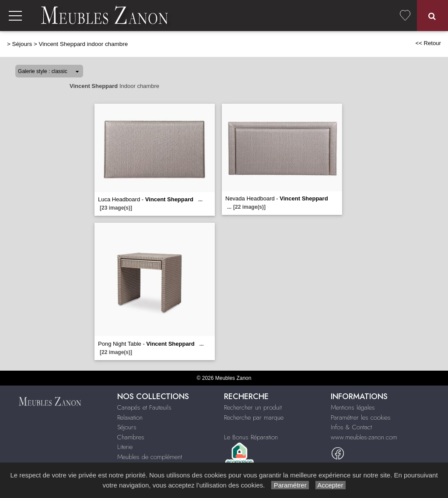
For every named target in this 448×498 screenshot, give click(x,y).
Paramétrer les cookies (361, 417)
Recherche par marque (254, 417)
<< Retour (428, 43)
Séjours (22, 44)
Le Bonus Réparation (251, 437)
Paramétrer (290, 485)
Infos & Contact (351, 427)
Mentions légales (353, 407)
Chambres (131, 437)
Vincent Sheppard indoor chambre (83, 44)
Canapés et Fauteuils (144, 407)
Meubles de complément (150, 457)
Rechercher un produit (253, 407)
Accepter (331, 485)
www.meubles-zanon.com (364, 437)
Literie (125, 447)
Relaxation (130, 417)
